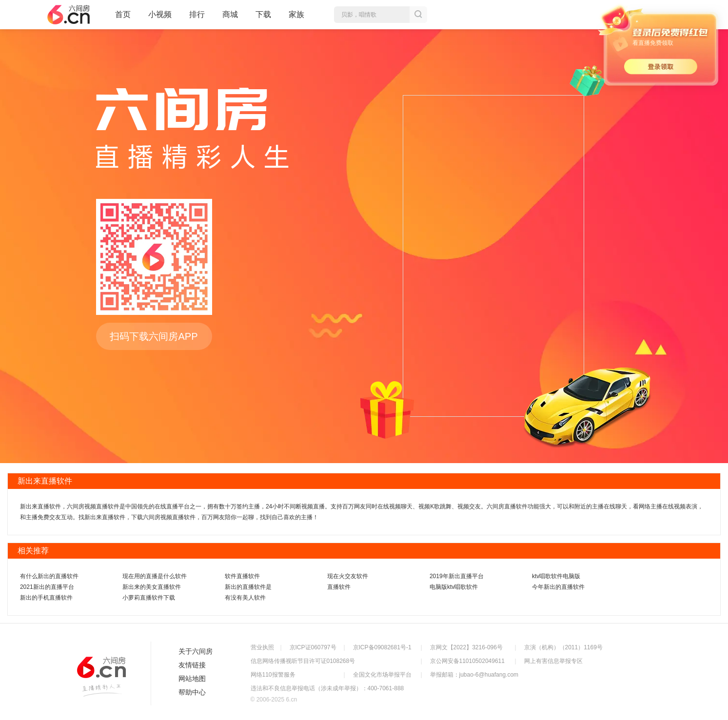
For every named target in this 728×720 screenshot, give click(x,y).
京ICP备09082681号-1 (382, 647)
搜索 (418, 15)
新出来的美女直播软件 (152, 587)
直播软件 (339, 587)
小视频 (160, 19)
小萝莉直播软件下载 (149, 598)
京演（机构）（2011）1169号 (563, 647)
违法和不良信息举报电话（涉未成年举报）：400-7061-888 (327, 688)
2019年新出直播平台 (457, 576)
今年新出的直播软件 (558, 587)
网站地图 (192, 679)
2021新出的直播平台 (47, 587)
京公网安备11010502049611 (467, 661)
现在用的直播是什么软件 (155, 576)
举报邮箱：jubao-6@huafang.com (474, 675)
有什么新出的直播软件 (49, 576)
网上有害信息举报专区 (553, 661)
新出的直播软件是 (248, 587)
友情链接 (192, 665)
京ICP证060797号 (313, 647)
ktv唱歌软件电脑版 (556, 576)
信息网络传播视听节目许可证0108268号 (303, 661)
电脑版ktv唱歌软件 (454, 587)
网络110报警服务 (273, 675)
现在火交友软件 (348, 576)
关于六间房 (196, 651)
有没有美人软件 (245, 598)
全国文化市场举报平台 (382, 675)
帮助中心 (192, 692)
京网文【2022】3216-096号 (466, 647)
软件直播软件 (242, 576)
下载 (263, 14)
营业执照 (262, 647)
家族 (296, 19)
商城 (230, 19)
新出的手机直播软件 (46, 598)
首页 (123, 19)
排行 (197, 14)
